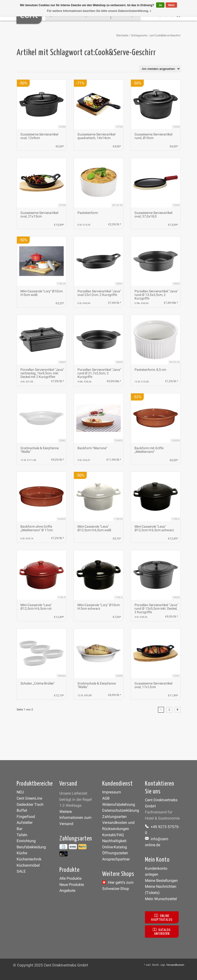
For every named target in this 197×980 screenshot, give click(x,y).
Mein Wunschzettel (161, 899)
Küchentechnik (29, 859)
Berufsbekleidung (31, 847)
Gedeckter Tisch (30, 804)
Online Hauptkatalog (162, 917)
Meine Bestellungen (161, 881)
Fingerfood (26, 817)
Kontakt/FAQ (113, 835)
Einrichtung (26, 841)
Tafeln (22, 835)
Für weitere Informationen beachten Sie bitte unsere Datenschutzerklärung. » (99, 11)
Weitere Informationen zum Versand (75, 818)
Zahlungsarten (114, 817)
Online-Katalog (115, 847)
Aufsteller (25, 823)
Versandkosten (175, 965)
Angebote (67, 891)
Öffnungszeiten (115, 853)
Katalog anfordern (162, 931)
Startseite (122, 35)
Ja (160, 5)
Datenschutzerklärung (121, 810)
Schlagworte (139, 35)
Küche (22, 853)
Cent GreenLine (29, 798)
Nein (171, 5)
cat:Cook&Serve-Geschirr (165, 35)
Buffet (22, 810)
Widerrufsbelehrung (119, 804)
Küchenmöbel (28, 865)
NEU (20, 792)
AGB (106, 798)
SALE (21, 871)
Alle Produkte (70, 878)
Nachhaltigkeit (114, 841)
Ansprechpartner (116, 859)
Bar (19, 829)
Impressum (112, 792)
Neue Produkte (72, 885)
